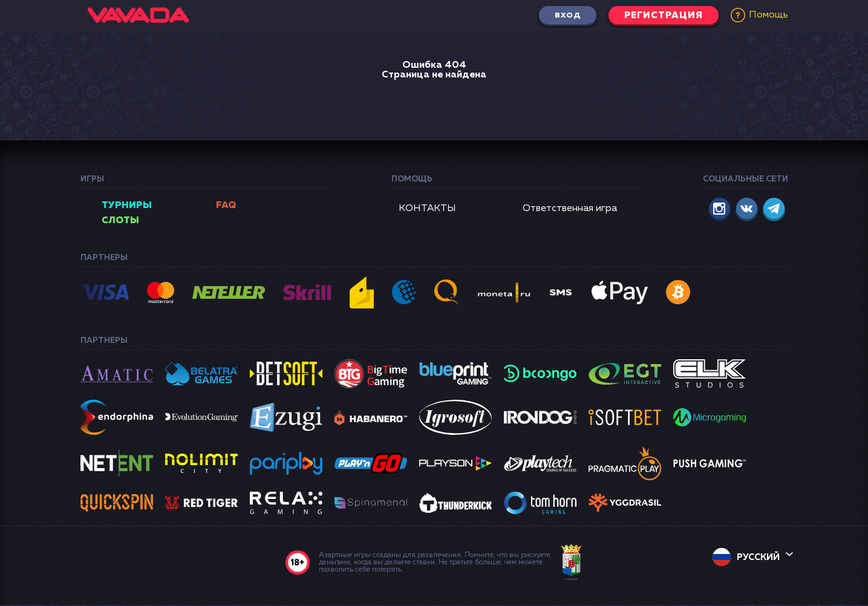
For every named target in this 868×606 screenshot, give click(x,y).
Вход (558, 15)
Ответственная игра (570, 209)
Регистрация (660, 15)
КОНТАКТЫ (427, 209)
